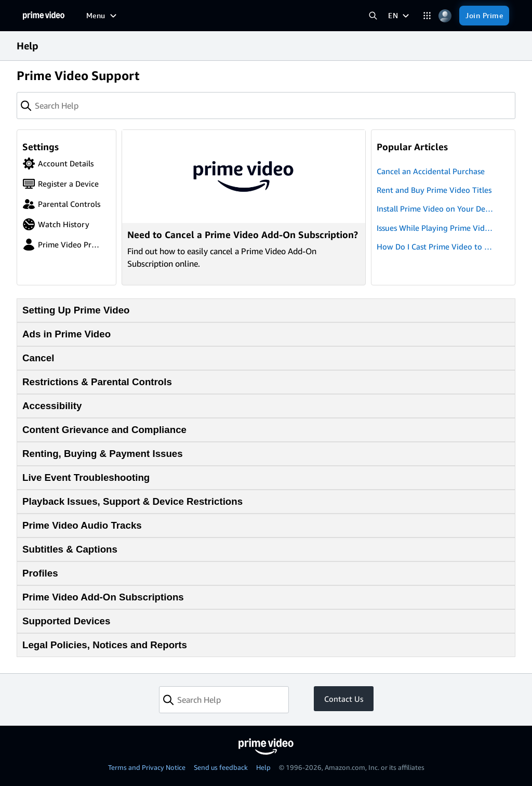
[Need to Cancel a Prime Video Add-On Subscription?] (244, 207)
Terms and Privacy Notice (147, 767)
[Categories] (427, 16)
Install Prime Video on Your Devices (436, 209)
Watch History (56, 224)
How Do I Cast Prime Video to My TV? (436, 247)
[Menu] (103, 16)
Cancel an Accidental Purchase (431, 171)
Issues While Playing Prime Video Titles (435, 228)
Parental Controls (61, 204)
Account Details (58, 163)
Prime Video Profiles (62, 245)
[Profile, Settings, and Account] (445, 16)
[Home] (44, 16)
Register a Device (61, 184)
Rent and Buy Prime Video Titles (434, 190)
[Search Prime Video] (373, 16)
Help (263, 767)
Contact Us (344, 699)
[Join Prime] (484, 16)
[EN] (400, 16)
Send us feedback (221, 767)
